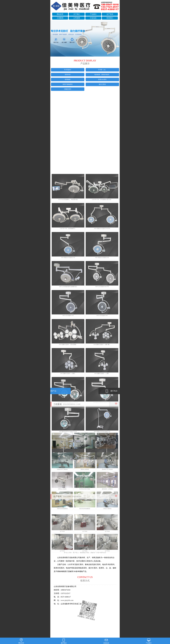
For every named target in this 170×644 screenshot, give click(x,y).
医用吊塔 (68, 75)
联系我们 (110, 18)
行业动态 (93, 18)
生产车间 (110, 14)
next (117, 39)
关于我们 (77, 14)
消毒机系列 (68, 89)
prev (53, 39)
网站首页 (60, 14)
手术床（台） (102, 70)
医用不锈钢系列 (68, 84)
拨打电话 (64, 641)
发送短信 (106, 641)
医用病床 (68, 79)
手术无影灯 (68, 70)
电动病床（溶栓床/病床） (102, 75)
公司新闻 (77, 18)
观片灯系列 (102, 84)
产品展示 (93, 14)
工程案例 (60, 18)
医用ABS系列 (102, 79)
